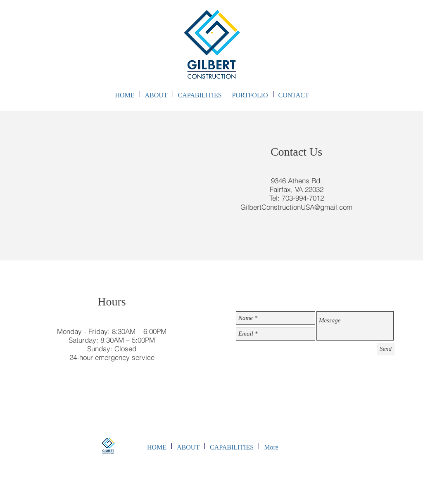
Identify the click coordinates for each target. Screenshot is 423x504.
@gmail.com (333, 207)
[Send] (386, 349)
